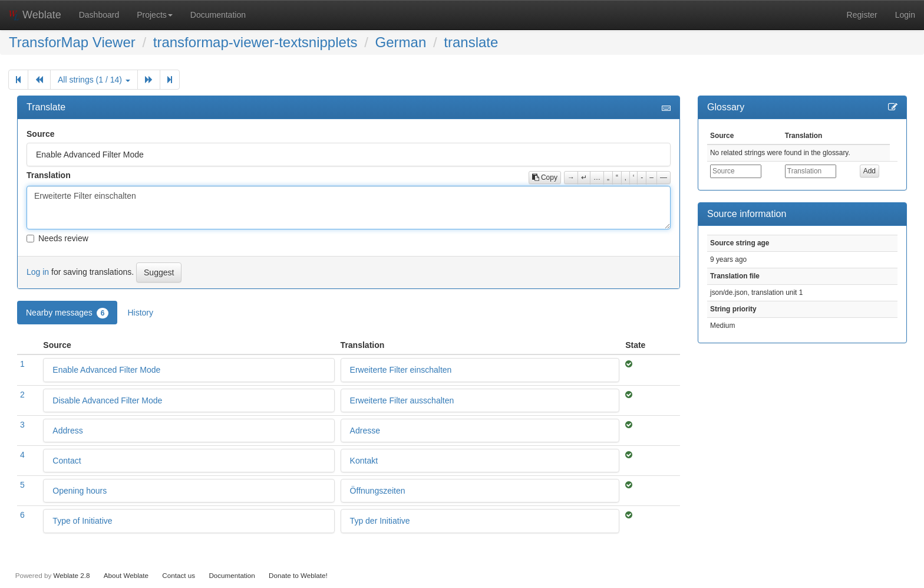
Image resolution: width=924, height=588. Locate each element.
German (401, 42)
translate (471, 42)
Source (40, 134)
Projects (155, 15)
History (140, 313)
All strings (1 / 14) (94, 80)
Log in (38, 272)
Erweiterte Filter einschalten (349, 208)
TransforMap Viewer (72, 42)
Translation (49, 175)
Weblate (35, 15)
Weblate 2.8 (71, 575)
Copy (545, 178)
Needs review (57, 238)
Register (862, 15)
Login (905, 15)
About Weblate (126, 575)
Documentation (218, 15)
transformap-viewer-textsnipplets (255, 42)
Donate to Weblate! (298, 575)
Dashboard (99, 15)
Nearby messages (67, 313)
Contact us (179, 575)
